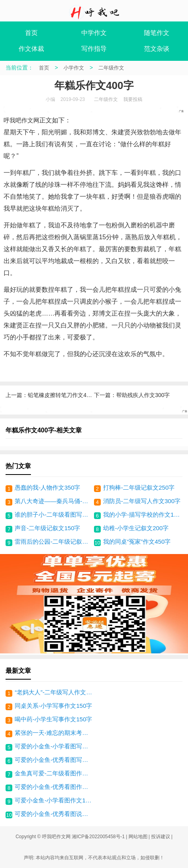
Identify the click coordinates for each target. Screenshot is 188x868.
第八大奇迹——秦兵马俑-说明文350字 (53, 501)
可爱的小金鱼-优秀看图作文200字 (54, 787)
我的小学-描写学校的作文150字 (142, 514)
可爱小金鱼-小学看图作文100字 (54, 800)
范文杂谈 (157, 49)
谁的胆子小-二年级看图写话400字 (53, 514)
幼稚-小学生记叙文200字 (136, 528)
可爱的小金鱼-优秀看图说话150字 (54, 814)
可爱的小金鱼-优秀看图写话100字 (54, 760)
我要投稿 (133, 99)
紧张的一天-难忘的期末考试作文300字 (54, 733)
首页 (31, 33)
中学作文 (94, 33)
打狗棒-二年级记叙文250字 (139, 487)
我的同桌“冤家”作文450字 (137, 542)
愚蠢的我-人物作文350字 (47, 487)
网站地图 (138, 837)
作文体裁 (31, 49)
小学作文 (74, 68)
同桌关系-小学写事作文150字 (53, 706)
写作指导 (94, 49)
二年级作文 (111, 68)
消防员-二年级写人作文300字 (142, 501)
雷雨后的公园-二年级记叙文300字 (53, 542)
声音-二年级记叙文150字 (47, 528)
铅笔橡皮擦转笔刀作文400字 (63, 395)
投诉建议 (161, 837)
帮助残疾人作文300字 (143, 395)
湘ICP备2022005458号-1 (98, 837)
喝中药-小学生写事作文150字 (53, 719)
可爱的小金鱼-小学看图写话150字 (54, 746)
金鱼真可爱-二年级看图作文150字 (54, 773)
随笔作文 (157, 33)
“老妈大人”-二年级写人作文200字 (54, 692)
